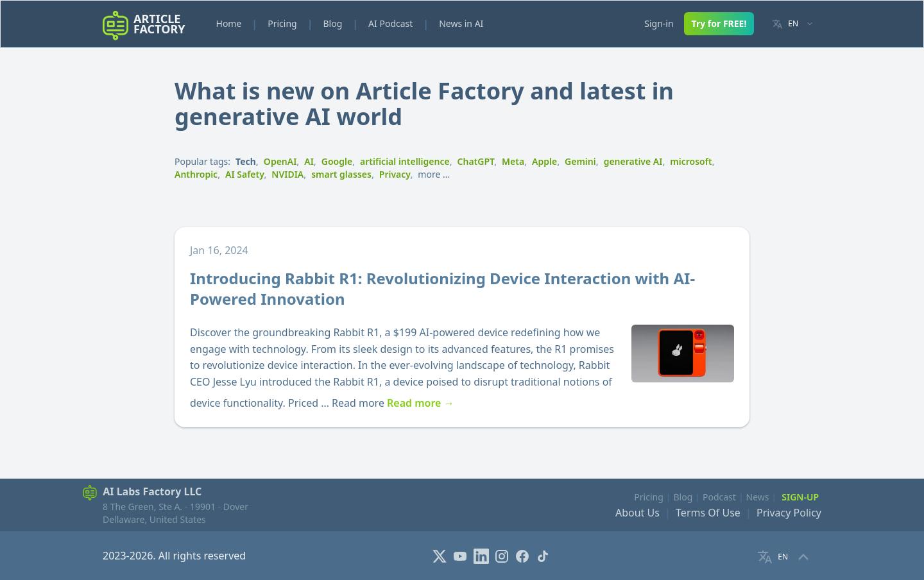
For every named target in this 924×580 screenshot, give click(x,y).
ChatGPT (476, 161)
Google (337, 161)
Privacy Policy (789, 513)
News (758, 497)
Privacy (395, 174)
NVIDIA (287, 174)
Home (229, 23)
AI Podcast (390, 23)
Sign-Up (800, 497)
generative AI (633, 161)
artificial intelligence (405, 161)
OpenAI (280, 161)
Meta (513, 161)
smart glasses (341, 174)
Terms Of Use (708, 513)
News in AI (461, 23)
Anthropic (196, 174)
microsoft (691, 161)
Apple (544, 161)
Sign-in (659, 23)
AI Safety (244, 174)
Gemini (580, 161)
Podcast (719, 497)
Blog (332, 23)
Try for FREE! (719, 23)
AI (309, 161)
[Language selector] (793, 24)
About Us (637, 513)
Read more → (421, 403)
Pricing (282, 23)
